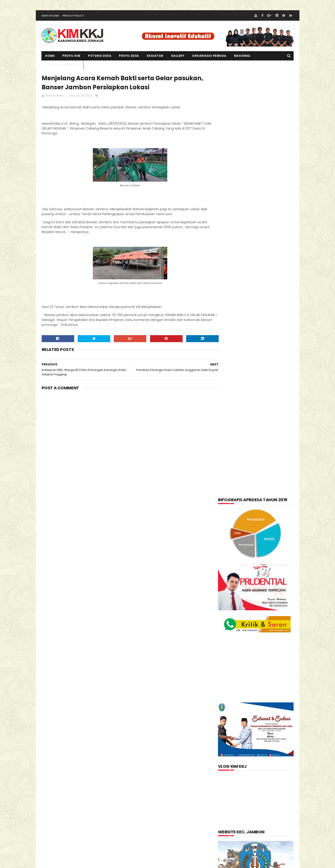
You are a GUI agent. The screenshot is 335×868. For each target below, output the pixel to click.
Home (50, 57)
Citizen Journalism (259, 498)
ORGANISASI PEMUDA (209, 57)
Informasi (272, 510)
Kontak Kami (50, 17)
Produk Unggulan (266, 567)
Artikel (228, 498)
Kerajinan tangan (236, 533)
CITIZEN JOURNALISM (63, 66)
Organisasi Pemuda (237, 555)
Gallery (178, 57)
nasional (253, 544)
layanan (229, 544)
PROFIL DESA (129, 57)
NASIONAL (242, 57)
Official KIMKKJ (231, 804)
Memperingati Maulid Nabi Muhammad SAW (265, 637)
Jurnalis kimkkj (231, 798)
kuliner (266, 533)
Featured (229, 510)
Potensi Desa (100, 57)
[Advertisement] (126, 434)
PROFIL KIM (72, 57)
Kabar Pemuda (233, 521)
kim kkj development (88, 863)
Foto (250, 510)
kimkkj (64, 863)
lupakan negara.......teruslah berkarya (250, 625)
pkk (265, 555)
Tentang (229, 578)
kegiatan (155, 57)
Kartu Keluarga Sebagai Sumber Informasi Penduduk (266, 658)
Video (250, 578)
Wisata (269, 578)
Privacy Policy (73, 17)
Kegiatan (261, 521)
